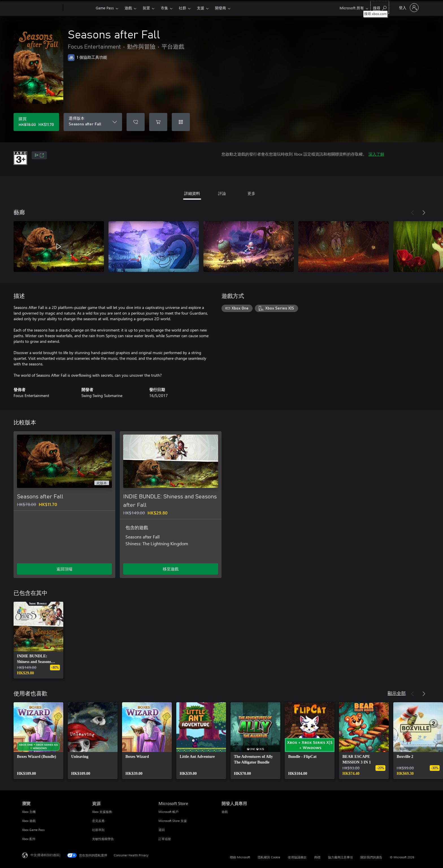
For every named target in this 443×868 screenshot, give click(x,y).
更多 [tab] (251, 193)
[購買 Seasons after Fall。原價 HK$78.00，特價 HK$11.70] (36, 122)
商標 (317, 857)
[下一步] (424, 213)
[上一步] (412, 213)
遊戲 (128, 8)
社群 (183, 8)
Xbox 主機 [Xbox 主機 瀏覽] (29, 812)
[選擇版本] (93, 122)
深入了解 (376, 154)
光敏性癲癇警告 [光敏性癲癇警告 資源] (103, 839)
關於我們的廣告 (371, 857)
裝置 (146, 8)
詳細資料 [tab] (192, 193)
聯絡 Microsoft (240, 857)
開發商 (221, 8)
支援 (201, 8)
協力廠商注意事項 (340, 857)
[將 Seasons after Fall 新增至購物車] (158, 122)
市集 (164, 8)
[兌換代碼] (181, 122)
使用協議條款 (297, 857)
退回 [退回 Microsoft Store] (162, 830)
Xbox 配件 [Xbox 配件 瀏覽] (29, 839)
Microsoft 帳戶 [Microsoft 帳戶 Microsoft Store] (169, 812)
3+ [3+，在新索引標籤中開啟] (39, 155)
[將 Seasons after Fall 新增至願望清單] (136, 122)
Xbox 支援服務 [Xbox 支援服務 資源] (102, 812)
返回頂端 (64, 569)
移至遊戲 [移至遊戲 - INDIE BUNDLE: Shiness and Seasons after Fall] (171, 569)
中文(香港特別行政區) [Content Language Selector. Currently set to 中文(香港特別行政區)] (45, 855)
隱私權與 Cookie (269, 857)
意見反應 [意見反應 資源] (98, 821)
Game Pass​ (105, 8)
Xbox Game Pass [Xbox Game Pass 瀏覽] (33, 830)
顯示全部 (397, 693)
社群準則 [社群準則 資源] (98, 830)
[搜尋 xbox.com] (380, 7)
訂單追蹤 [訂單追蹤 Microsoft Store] (165, 839)
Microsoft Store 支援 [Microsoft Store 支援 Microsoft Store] (173, 821)
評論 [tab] (222, 193)
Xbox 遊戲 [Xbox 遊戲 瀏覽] (29, 821)
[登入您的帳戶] (408, 8)
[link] (38, 640)
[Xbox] (79, 8)
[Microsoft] (41, 8)
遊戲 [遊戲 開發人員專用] (225, 812)
